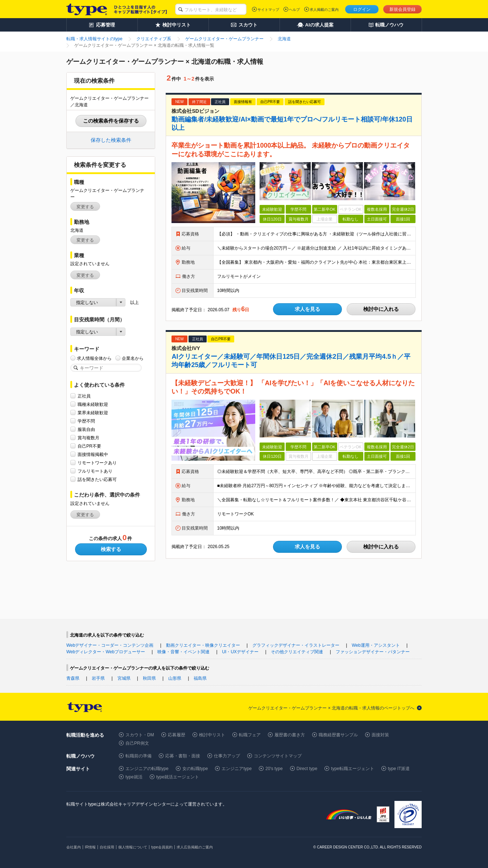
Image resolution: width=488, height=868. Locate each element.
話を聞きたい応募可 (97, 479)
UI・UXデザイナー (240, 652)
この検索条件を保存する (111, 121)
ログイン (362, 9)
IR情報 (90, 847)
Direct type (307, 769)
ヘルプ (294, 10)
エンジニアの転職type (147, 769)
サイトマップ (268, 10)
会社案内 (74, 847)
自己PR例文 (137, 743)
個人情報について (133, 847)
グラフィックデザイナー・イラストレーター (296, 645)
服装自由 (86, 429)
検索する (111, 549)
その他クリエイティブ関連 (297, 652)
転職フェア (250, 735)
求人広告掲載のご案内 (195, 847)
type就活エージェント (178, 777)
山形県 (175, 678)
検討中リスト (212, 735)
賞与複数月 (88, 438)
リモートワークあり (97, 463)
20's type (274, 769)
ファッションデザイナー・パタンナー (373, 652)
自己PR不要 (89, 446)
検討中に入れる (381, 309)
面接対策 (380, 735)
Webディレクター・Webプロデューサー (106, 652)
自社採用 (107, 847)
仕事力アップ (227, 756)
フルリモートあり (95, 471)
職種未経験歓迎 (93, 404)
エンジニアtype (237, 769)
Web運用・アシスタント (376, 645)
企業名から (133, 358)
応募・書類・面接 (183, 756)
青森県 (73, 678)
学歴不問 (86, 421)
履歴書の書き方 (290, 735)
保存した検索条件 (111, 140)
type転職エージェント (353, 769)
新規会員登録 (402, 9)
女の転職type (195, 769)
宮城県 (124, 678)
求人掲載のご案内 (324, 10)
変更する (85, 207)
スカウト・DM (140, 735)
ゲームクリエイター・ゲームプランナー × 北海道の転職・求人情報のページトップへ (331, 708)
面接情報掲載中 (93, 454)
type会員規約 (162, 847)
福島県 (200, 678)
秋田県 (149, 678)
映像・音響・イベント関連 (183, 652)
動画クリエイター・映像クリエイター (203, 645)
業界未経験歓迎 (93, 413)
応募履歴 (177, 735)
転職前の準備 (138, 756)
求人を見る (307, 309)
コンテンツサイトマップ (278, 756)
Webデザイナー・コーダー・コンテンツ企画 (110, 645)
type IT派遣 (399, 769)
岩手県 (98, 678)
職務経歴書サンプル (338, 735)
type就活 (134, 777)
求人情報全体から (94, 358)
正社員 (84, 396)
